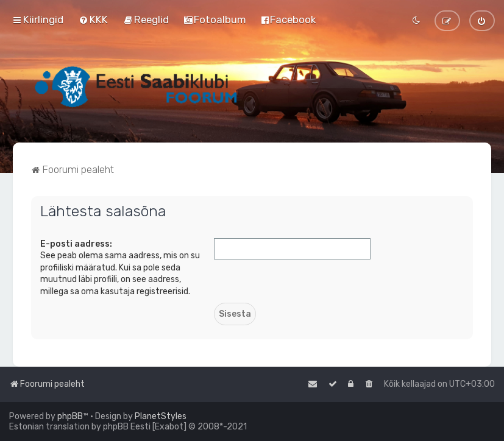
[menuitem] (93, 19)
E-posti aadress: (76, 244)
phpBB (70, 416)
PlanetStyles (161, 416)
